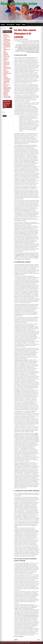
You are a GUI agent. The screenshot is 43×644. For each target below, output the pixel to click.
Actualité (18, 24)
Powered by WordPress (20, 643)
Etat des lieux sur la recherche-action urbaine (7, 68)
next (39, 640)
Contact (24, 24)
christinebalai (25, 39)
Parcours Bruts (6, 85)
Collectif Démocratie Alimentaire (6, 53)
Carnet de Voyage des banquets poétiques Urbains (7, 42)
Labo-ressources (10, 24)
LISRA (5, 84)
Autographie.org (7, 39)
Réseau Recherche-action (19, 3)
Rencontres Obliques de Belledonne (6, 94)
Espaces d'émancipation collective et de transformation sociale (6, 63)
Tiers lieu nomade (7, 97)
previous (15, 640)
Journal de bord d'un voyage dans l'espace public (7, 80)
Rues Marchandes (7, 96)
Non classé (21, 636)
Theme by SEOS (27, 643)
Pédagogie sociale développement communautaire (7, 90)
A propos (3, 24)
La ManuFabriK (6, 82)
